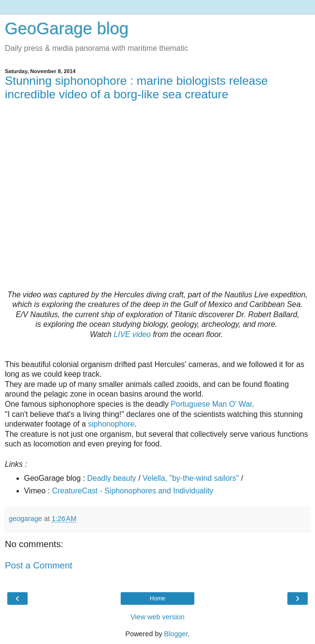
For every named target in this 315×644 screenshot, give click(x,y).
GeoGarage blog (67, 29)
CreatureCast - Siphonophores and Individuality (133, 491)
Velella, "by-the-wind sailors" (191, 478)
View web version (157, 617)
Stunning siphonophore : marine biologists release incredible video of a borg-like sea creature (136, 87)
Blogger (176, 634)
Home (157, 598)
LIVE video (133, 334)
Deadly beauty (112, 478)
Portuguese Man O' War (211, 404)
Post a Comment (39, 565)
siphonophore (111, 424)
